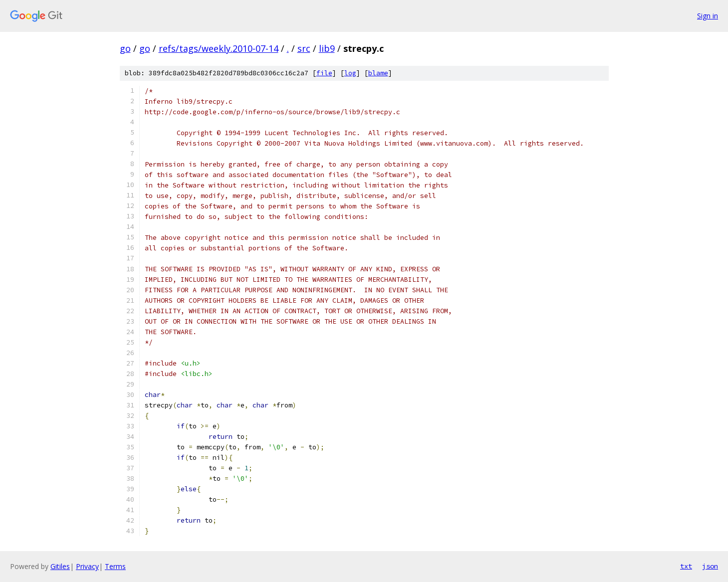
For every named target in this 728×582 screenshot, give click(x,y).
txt (686, 566)
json (710, 566)
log (350, 73)
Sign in (708, 16)
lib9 (327, 48)
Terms (115, 566)
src (304, 48)
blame (378, 73)
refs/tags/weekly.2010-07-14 (219, 48)
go (125, 48)
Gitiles (60, 566)
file (324, 73)
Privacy (87, 566)
